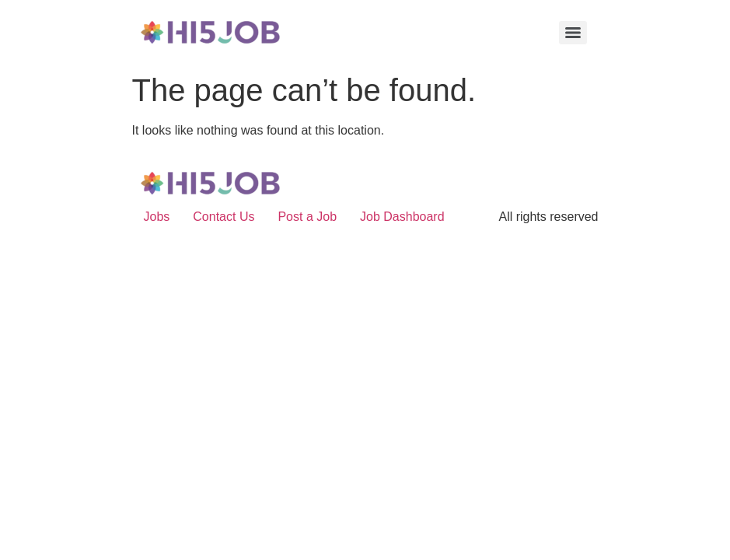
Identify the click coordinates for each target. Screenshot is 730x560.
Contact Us (224, 217)
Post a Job (307, 217)
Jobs (157, 217)
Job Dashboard (402, 217)
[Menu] (573, 33)
